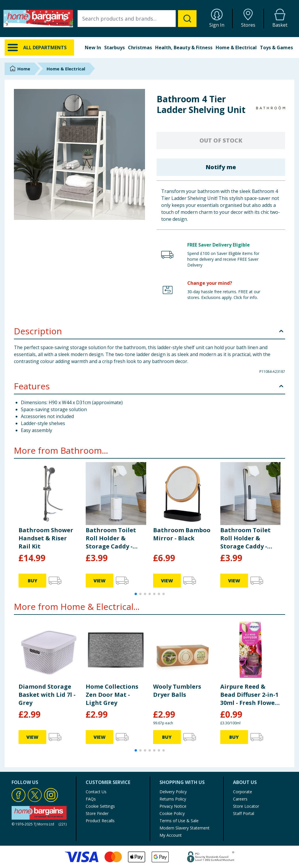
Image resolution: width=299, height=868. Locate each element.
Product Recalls (100, 821)
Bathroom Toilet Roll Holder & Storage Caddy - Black (245, 538)
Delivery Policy (173, 792)
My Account (171, 835)
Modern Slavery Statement (185, 828)
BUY (33, 581)
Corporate (243, 792)
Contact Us (96, 792)
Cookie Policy (172, 813)
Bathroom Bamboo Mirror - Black (182, 534)
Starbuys (114, 48)
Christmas (140, 48)
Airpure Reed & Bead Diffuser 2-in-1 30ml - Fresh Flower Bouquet (249, 695)
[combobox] (137, 19)
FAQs (91, 799)
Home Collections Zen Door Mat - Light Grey (112, 695)
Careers (240, 799)
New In (93, 48)
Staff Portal (244, 813)
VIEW (100, 581)
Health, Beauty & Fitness (184, 48)
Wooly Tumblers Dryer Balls (177, 691)
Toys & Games (276, 48)
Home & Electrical (236, 48)
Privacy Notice (173, 806)
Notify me (221, 167)
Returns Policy (173, 799)
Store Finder (97, 813)
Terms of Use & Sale (179, 821)
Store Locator (246, 806)
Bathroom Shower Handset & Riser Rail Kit (46, 538)
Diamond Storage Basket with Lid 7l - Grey (47, 695)
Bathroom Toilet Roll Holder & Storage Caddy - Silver (111, 538)
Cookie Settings (100, 806)
